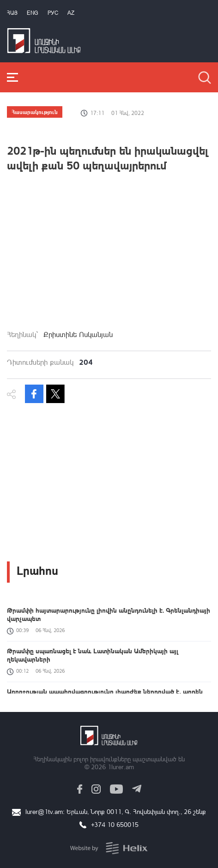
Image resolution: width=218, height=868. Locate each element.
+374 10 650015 (115, 824)
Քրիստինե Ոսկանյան (78, 334)
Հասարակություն (35, 112)
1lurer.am (121, 767)
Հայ (12, 13)
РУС (53, 13)
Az (71, 13)
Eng (33, 13)
